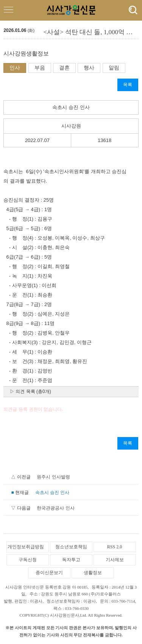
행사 (89, 68)
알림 (114, 68)
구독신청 (28, 560)
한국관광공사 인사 (55, 508)
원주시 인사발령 (53, 477)
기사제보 (115, 560)
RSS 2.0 (115, 547)
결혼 (64, 68)
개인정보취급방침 (26, 547)
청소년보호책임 (71, 547)
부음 (40, 68)
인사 (15, 68)
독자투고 (71, 560)
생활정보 (93, 573)
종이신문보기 (49, 573)
